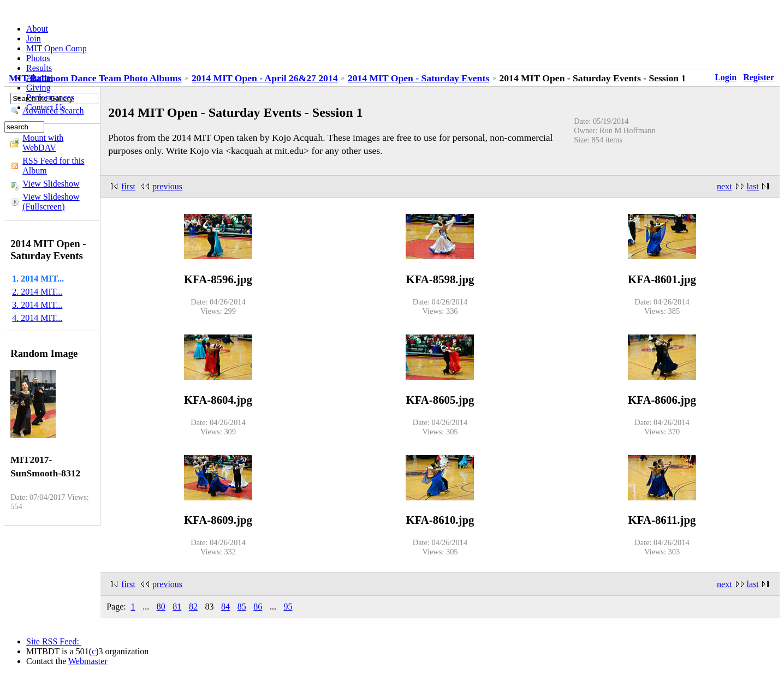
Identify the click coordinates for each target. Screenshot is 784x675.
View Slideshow (51, 184)
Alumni (40, 78)
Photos (38, 58)
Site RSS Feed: (54, 641)
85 (242, 607)
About (37, 29)
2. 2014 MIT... (37, 292)
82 (193, 607)
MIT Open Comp (57, 48)
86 (258, 607)
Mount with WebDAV (43, 143)
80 (161, 607)
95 (288, 607)
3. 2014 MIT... (37, 305)
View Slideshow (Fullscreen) (51, 202)
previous (167, 186)
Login (726, 77)
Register (759, 77)
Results (39, 68)
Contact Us (46, 107)
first (128, 186)
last (753, 186)
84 (225, 607)
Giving (38, 88)
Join (34, 38)
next (724, 186)
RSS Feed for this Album (53, 166)
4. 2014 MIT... (37, 318)
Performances (50, 97)
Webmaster (88, 661)
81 (177, 607)
